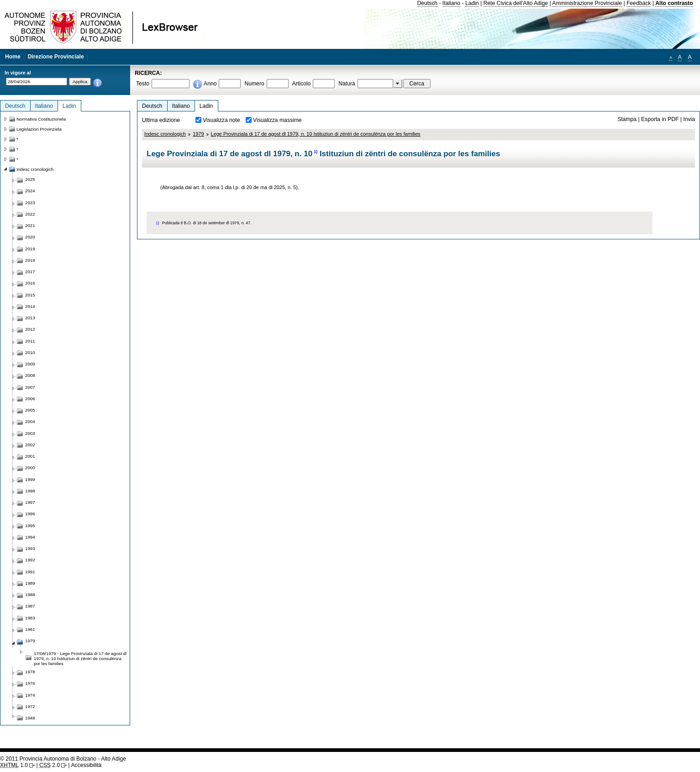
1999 (30, 479)
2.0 (50, 765)
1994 (30, 537)
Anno (210, 84)
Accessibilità (86, 765)
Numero (254, 84)
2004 (30, 421)
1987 (30, 606)
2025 (30, 179)
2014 (30, 306)
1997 (30, 502)
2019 (30, 249)
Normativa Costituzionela (41, 119)
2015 (30, 295)
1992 (30, 560)
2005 (30, 410)
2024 (30, 191)
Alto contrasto (674, 3)
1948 (30, 718)
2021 (30, 225)
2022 (30, 214)
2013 (30, 318)
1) (316, 152)
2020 (30, 237)
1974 (30, 695)
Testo (143, 84)
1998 (30, 491)
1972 (30, 706)
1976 (30, 683)
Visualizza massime (277, 120)
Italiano (451, 3)
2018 (30, 260)
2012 (30, 329)
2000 (30, 468)
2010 (30, 352)
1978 (30, 672)
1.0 (14, 765)
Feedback (639, 3)
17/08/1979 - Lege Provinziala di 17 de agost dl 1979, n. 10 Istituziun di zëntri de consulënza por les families (80, 658)
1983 (30, 618)
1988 (30, 595)
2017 (30, 272)
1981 (30, 629)
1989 (30, 583)
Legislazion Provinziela (39, 129)
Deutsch (427, 3)
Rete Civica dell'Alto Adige (516, 3)
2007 (30, 387)
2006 (30, 399)
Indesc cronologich (165, 134)
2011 (30, 341)
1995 (30, 526)
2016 (30, 283)
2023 (30, 203)
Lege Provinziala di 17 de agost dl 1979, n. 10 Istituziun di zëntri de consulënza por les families (316, 134)
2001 (30, 456)
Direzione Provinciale (56, 57)
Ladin (472, 3)
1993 (30, 548)
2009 (30, 364)
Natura (347, 84)
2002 (30, 445)
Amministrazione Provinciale (587, 3)
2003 (30, 433)
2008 (30, 375)
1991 (30, 572)
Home (13, 57)
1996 (30, 514)
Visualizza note (221, 120)
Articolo (302, 84)
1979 (198, 134)
